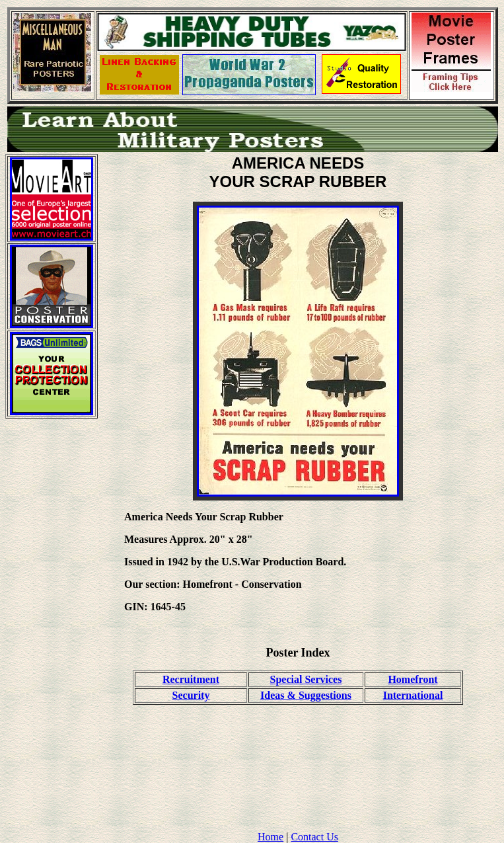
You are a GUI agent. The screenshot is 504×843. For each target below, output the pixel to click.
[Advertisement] (52, 627)
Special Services (306, 679)
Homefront (413, 679)
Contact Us (314, 837)
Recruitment (191, 679)
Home (270, 837)
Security (191, 695)
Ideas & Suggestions (306, 695)
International (413, 695)
